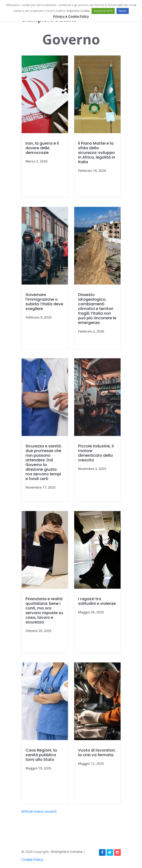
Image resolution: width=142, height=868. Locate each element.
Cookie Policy (32, 860)
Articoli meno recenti (39, 812)
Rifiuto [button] (123, 11)
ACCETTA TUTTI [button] (103, 11)
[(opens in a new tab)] (48, 127)
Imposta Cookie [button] (78, 11)
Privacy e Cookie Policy (71, 16)
